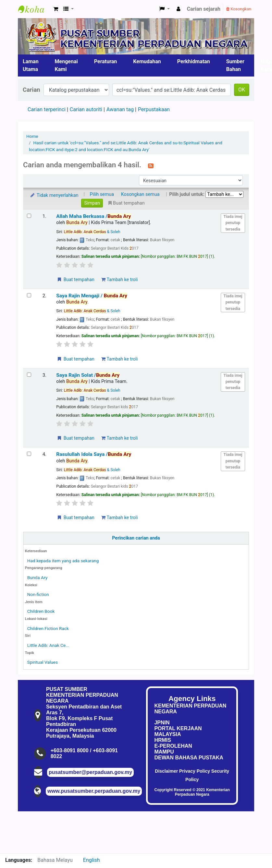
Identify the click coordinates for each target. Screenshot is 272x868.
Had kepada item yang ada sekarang (63, 561)
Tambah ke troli (119, 279)
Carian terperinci (47, 109)
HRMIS (163, 740)
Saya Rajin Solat (88, 375)
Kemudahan (147, 61)
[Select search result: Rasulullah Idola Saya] (29, 454)
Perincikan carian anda (136, 538)
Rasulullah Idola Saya (94, 454)
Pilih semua (102, 194)
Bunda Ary (37, 577)
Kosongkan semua (140, 194)
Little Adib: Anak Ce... (48, 645)
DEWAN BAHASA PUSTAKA (189, 758)
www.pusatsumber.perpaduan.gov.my (94, 791)
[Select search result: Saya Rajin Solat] (29, 375)
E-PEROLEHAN (173, 746)
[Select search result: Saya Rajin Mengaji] (29, 295)
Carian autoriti (86, 109)
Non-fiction (38, 594)
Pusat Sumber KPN (34, 9)
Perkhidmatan (194, 61)
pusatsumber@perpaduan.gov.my (90, 772)
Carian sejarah (204, 9)
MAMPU (164, 752)
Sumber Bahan (235, 65)
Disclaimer (166, 771)
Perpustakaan (154, 109)
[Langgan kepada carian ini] (151, 165)
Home (32, 136)
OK (242, 90)
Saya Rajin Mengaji (92, 296)
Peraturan (106, 61)
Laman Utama (31, 65)
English (92, 860)
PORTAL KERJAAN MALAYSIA (178, 731)
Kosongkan (239, 9)
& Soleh (92, 232)
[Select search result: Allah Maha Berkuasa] (29, 216)
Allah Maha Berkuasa (93, 216)
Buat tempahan (75, 279)
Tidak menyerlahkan (54, 195)
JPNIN (162, 723)
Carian (31, 90)
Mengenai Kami (66, 65)
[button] (56, 9)
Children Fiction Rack (48, 628)
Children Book (41, 611)
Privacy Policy (195, 771)
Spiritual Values (43, 662)
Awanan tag (120, 109)
